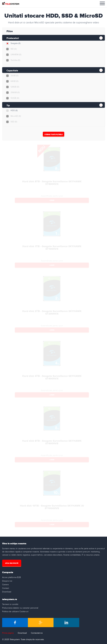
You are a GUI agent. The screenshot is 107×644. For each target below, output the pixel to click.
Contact (6, 588)
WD (13, 49)
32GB (14, 76)
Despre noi (7, 581)
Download (7, 592)
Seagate (15, 43)
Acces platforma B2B (11, 577)
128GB (15, 87)
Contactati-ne (37, 633)
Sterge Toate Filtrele (53, 135)
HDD (14, 111)
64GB (14, 81)
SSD (14, 122)
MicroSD (16, 116)
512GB (15, 98)
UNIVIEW (16, 55)
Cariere (5, 585)
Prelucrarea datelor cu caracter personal (20, 608)
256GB (15, 93)
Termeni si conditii (10, 604)
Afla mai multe (12, 563)
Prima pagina (8, 633)
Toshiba (15, 60)
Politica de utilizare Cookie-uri (15, 612)
